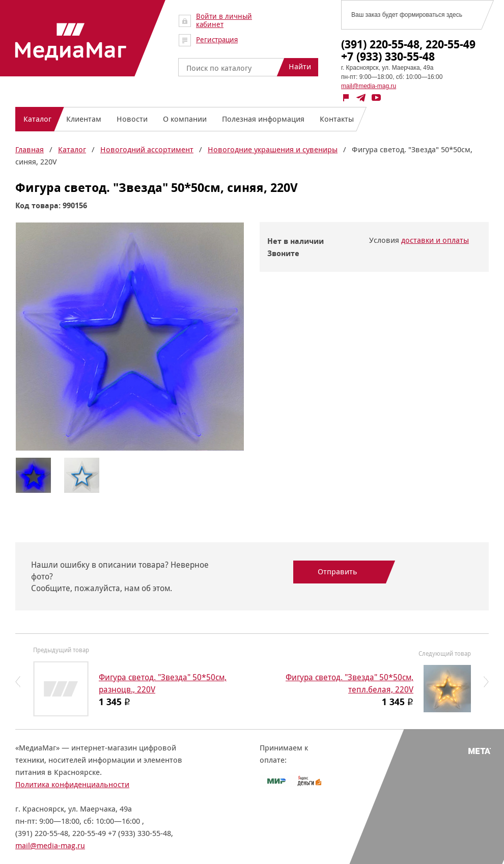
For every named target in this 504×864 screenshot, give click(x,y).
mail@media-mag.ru (369, 86)
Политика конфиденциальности (72, 784)
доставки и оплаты (435, 240)
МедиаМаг (71, 42)
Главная (30, 149)
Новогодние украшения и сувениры (273, 149)
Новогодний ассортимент (147, 149)
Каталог (72, 149)
